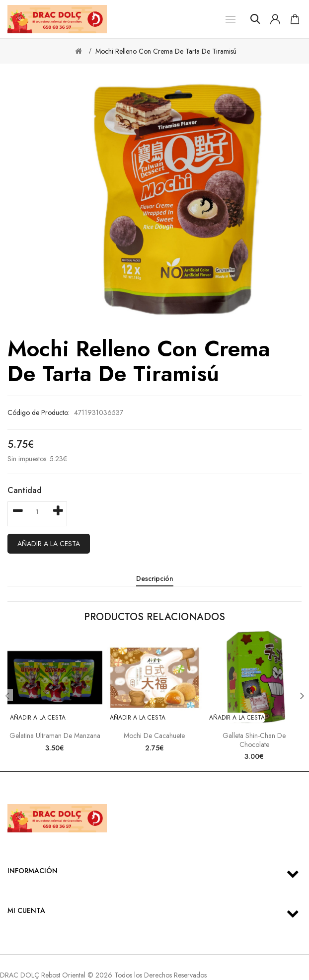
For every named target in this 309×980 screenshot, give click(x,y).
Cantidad (25, 490)
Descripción (155, 578)
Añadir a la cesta (49, 544)
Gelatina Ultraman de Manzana (55, 735)
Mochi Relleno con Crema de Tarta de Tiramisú (166, 51)
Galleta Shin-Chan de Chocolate (254, 740)
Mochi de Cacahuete (154, 735)
